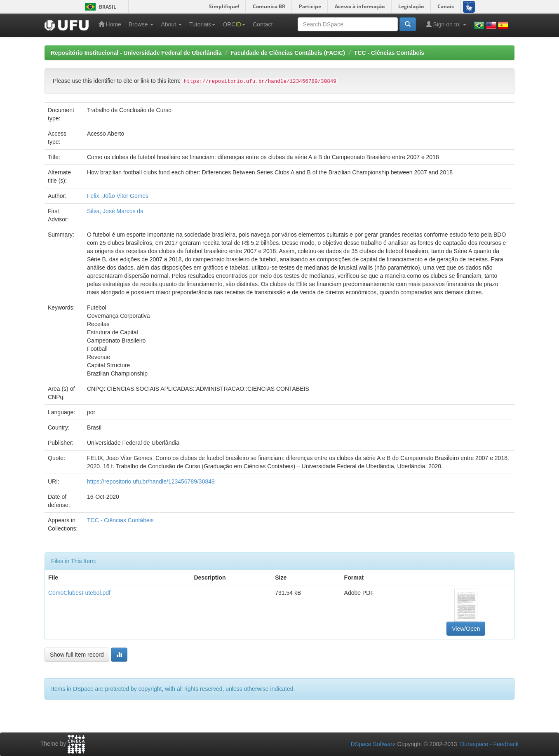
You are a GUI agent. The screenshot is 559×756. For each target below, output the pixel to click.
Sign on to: (446, 24)
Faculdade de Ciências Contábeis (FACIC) (288, 53)
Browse (141, 24)
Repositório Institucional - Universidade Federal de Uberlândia (136, 53)
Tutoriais (202, 24)
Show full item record (77, 655)
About (171, 24)
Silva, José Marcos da (115, 211)
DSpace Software (373, 744)
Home (110, 24)
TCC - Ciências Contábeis (389, 53)
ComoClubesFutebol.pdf (79, 593)
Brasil (99, 7)
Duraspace (474, 744)
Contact (263, 24)
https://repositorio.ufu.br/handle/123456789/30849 (151, 481)
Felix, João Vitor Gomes (118, 196)
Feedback (506, 744)
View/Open (466, 629)
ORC (234, 24)
